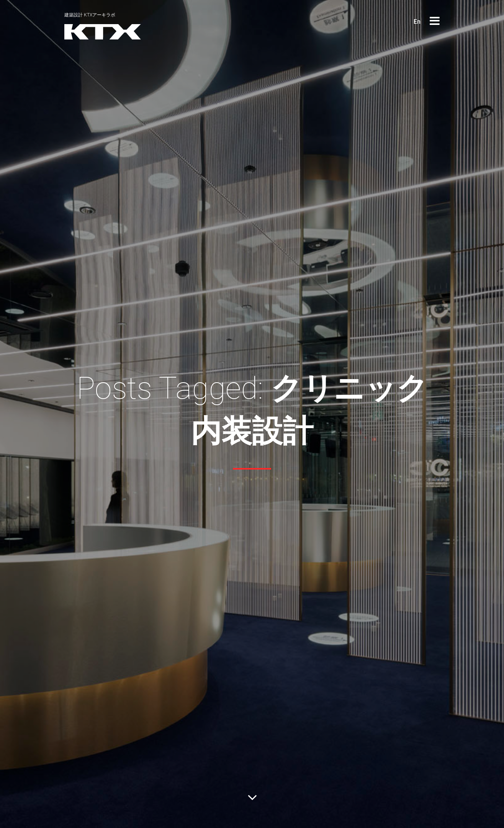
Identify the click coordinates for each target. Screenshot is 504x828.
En (417, 22)
